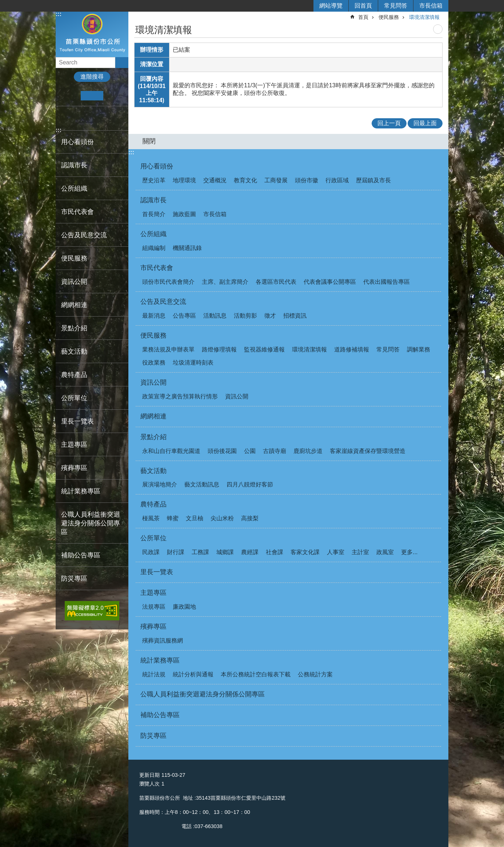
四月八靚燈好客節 (250, 484)
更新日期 (149, 775)
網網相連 (74, 305)
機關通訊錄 (187, 248)
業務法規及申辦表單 (168, 349)
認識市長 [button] (74, 165)
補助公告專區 (81, 555)
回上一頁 (389, 123)
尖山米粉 (222, 518)
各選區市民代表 (276, 282)
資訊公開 (153, 382)
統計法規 (154, 674)
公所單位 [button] (74, 398)
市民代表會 (157, 268)
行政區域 (337, 180)
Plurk (75, 118)
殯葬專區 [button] (74, 468)
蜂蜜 (173, 518)
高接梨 (250, 518)
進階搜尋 (92, 77)
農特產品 (153, 504)
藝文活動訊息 (202, 484)
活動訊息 (215, 316)
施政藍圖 (184, 214)
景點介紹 (153, 437)
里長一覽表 (77, 421)
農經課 (250, 552)
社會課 (275, 552)
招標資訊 (295, 316)
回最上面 (425, 123)
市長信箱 (431, 6)
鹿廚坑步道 (308, 451)
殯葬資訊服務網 (163, 641)
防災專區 (74, 578)
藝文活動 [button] (74, 351)
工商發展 (276, 180)
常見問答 (396, 6)
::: (59, 14)
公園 (250, 451)
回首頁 (363, 6)
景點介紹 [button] (74, 328)
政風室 (385, 552)
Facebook (64, 118)
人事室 (336, 552)
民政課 (151, 552)
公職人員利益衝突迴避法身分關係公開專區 (91, 523)
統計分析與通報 (193, 674)
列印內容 (438, 29)
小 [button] (70, 96)
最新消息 (154, 316)
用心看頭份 (157, 166)
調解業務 (419, 349)
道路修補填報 (352, 349)
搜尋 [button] (122, 63)
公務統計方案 (315, 674)
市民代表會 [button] (77, 212)
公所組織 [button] (74, 188)
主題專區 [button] (74, 445)
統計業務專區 (160, 660)
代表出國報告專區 (387, 282)
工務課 (200, 552)
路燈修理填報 (219, 349)
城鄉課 (225, 552)
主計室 (360, 552)
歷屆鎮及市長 (373, 180)
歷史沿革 (154, 180)
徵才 (270, 316)
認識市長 (153, 200)
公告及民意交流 (163, 302)
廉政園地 (184, 607)
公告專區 (184, 316)
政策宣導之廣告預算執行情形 (180, 396)
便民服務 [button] (74, 258)
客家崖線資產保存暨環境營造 (368, 451)
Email (109, 118)
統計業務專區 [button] (81, 491)
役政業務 (154, 363)
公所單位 (153, 538)
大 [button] (114, 96)
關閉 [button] (149, 141)
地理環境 (184, 180)
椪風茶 (151, 518)
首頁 (363, 17)
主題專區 (153, 593)
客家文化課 (305, 552)
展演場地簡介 (160, 484)
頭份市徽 (307, 180)
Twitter (86, 118)
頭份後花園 (222, 451)
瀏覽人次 (149, 784)
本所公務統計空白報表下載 (256, 674)
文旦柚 (195, 518)
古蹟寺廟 (275, 451)
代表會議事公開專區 (330, 282)
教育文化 (245, 180)
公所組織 (153, 234)
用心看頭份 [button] (77, 142)
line (98, 118)
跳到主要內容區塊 (4, 4)
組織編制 (154, 248)
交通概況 (215, 180)
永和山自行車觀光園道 (171, 451)
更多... (409, 552)
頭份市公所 (92, 34)
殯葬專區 (153, 627)
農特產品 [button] (74, 375)
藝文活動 (153, 471)
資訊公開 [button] (74, 282)
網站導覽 (331, 6)
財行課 (176, 552)
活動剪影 (245, 316)
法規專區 (154, 607)
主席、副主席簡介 (225, 282)
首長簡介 (154, 214)
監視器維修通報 (264, 349)
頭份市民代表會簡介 (168, 282)
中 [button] (92, 96)
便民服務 (389, 17)
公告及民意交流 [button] (84, 235)
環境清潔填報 (424, 17)
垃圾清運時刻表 (193, 363)
